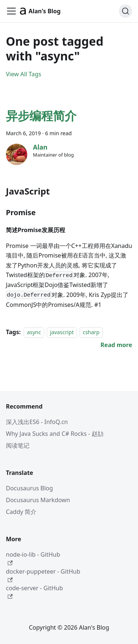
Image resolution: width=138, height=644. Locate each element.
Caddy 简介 (21, 512)
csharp (91, 332)
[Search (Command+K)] (125, 11)
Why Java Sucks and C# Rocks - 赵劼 (55, 434)
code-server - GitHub (34, 591)
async (34, 332)
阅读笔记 (18, 445)
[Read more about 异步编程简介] (116, 345)
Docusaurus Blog (29, 488)
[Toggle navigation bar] (11, 11)
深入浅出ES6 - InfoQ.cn (37, 422)
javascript (62, 332)
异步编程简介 (41, 115)
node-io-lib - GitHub (33, 558)
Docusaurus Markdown (38, 500)
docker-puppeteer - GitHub (43, 575)
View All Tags (24, 74)
